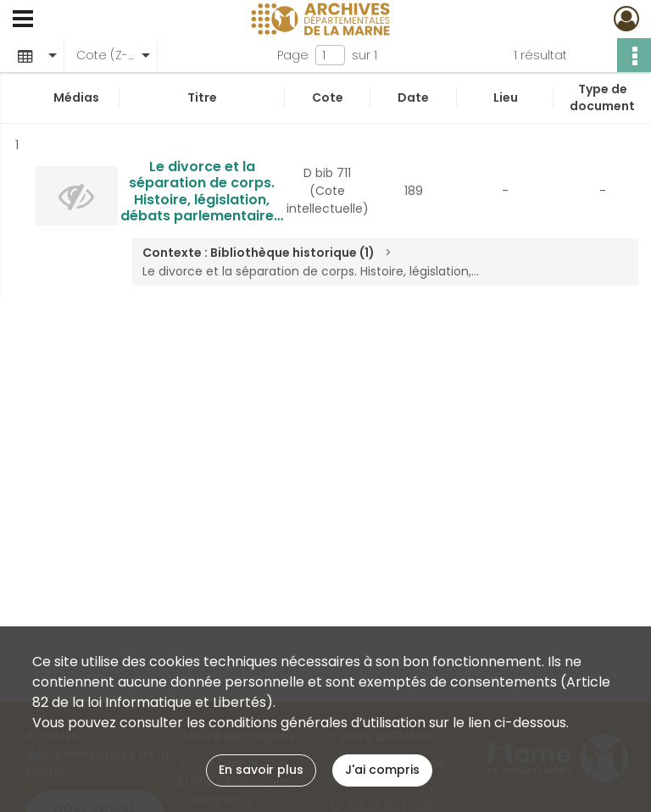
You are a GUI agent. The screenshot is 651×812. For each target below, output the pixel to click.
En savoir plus (261, 770)
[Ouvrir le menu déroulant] (23, 20)
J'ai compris (382, 770)
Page (293, 55)
